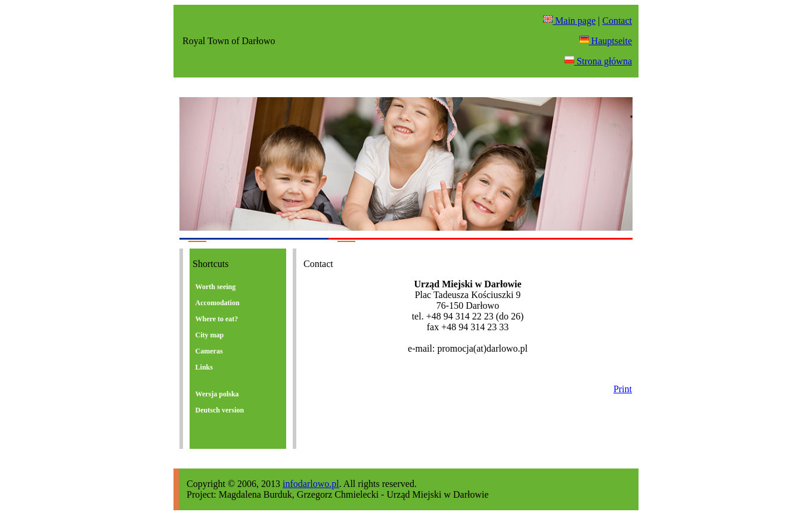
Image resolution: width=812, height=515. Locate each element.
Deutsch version (218, 410)
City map (207, 335)
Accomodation (216, 303)
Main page (569, 21)
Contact (617, 21)
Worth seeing (213, 287)
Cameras (207, 351)
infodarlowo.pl (311, 484)
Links (202, 367)
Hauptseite (606, 41)
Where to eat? (215, 319)
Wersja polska (215, 394)
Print (623, 389)
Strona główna (598, 61)
